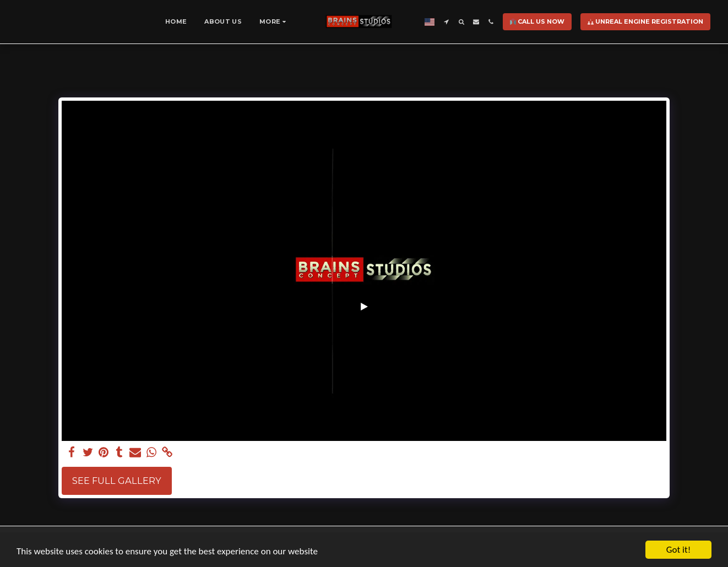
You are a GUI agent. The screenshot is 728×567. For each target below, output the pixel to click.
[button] (446, 22)
